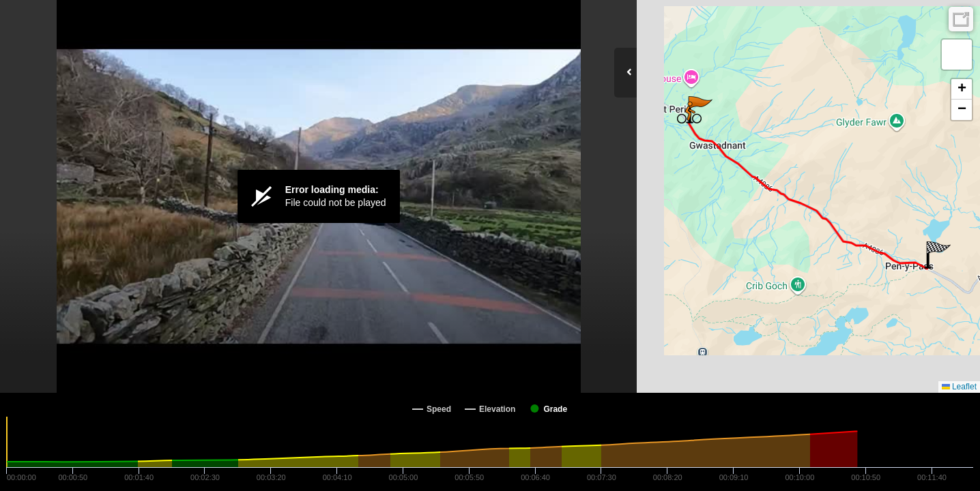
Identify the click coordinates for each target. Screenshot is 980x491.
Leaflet (959, 387)
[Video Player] (318, 196)
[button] (937, 255)
